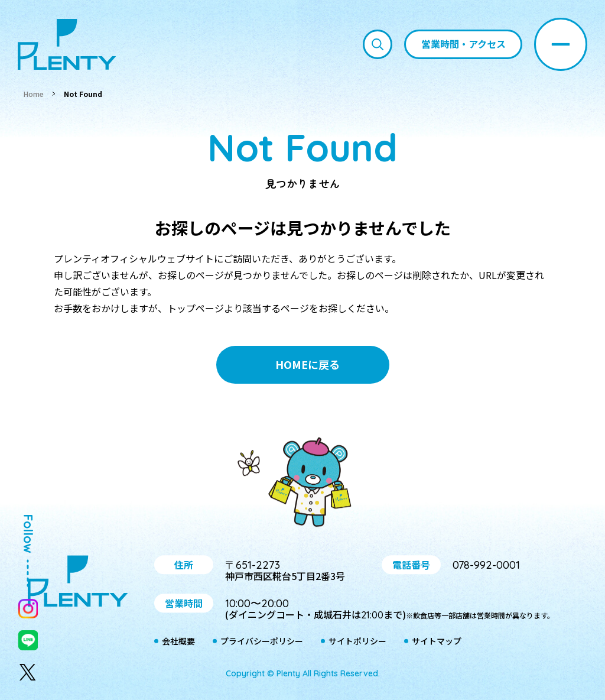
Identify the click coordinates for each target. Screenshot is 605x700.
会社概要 (178, 641)
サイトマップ (437, 641)
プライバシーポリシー (262, 641)
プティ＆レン (302, 484)
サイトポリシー (357, 641)
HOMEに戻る (308, 364)
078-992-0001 (486, 565)
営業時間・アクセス (463, 44)
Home (34, 94)
